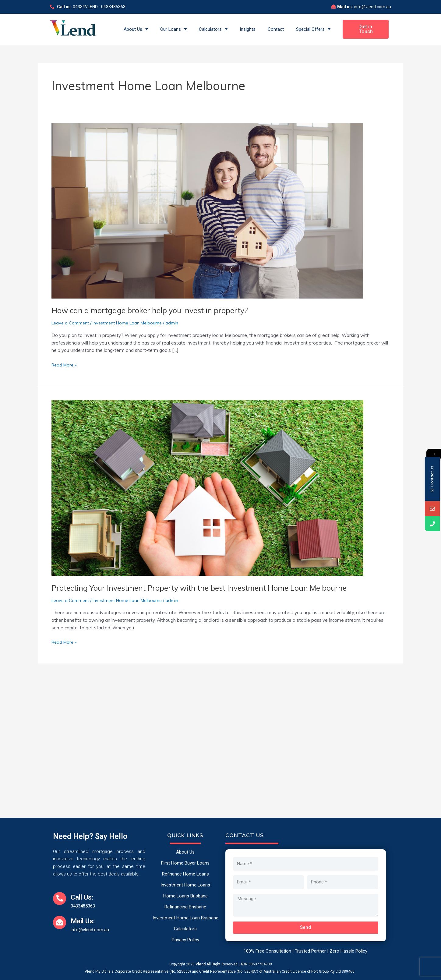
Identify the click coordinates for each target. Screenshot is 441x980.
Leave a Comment (71, 323)
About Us (136, 29)
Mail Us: (87, 921)
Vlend (201, 964)
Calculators (213, 29)
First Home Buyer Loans (185, 863)
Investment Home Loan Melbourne (131, 323)
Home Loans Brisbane (185, 896)
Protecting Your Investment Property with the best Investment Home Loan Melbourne (207, 588)
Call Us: (86, 897)
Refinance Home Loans (185, 874)
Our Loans (173, 29)
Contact (276, 29)
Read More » (65, 364)
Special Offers (313, 29)
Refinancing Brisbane (185, 907)
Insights (248, 29)
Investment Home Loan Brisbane (185, 918)
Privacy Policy (185, 940)
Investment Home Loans (185, 885)
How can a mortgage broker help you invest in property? (154, 310)
